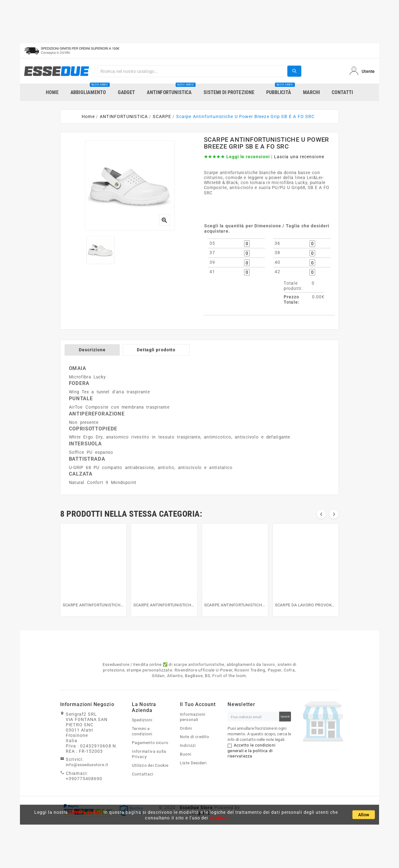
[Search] (192, 71)
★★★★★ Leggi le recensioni (237, 157)
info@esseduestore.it (87, 765)
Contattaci (142, 774)
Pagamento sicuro (150, 743)
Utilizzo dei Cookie (150, 766)
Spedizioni (142, 720)
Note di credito (195, 737)
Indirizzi (188, 746)
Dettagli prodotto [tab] (156, 350)
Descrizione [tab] (92, 350)
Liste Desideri (193, 763)
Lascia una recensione (299, 157)
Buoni (186, 754)
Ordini (186, 728)
